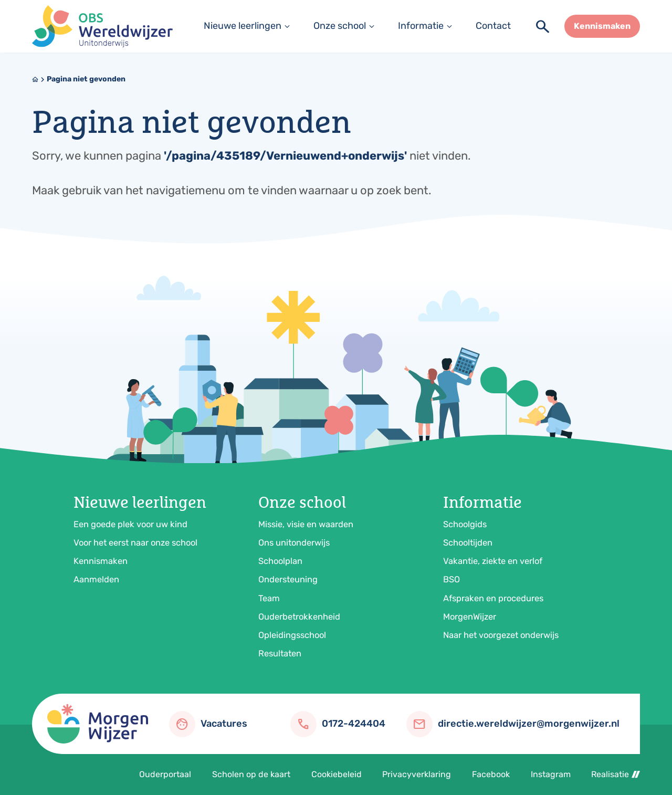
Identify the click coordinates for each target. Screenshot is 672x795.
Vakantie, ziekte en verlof (493, 561)
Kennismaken (101, 561)
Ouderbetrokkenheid (299, 617)
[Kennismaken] (602, 26)
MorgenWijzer (470, 617)
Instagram (551, 774)
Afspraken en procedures (493, 598)
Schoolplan (280, 561)
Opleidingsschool (292, 635)
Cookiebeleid (337, 774)
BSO (451, 579)
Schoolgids (465, 524)
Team (269, 598)
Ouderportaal (165, 774)
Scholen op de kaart (251, 774)
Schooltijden (468, 543)
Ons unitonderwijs (294, 543)
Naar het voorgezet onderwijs (501, 635)
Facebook (491, 774)
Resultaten (280, 653)
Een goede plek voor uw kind (130, 524)
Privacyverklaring (417, 774)
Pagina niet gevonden (86, 79)
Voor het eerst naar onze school (135, 543)
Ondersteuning (288, 579)
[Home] (35, 79)
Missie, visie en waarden (306, 524)
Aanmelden (96, 579)
